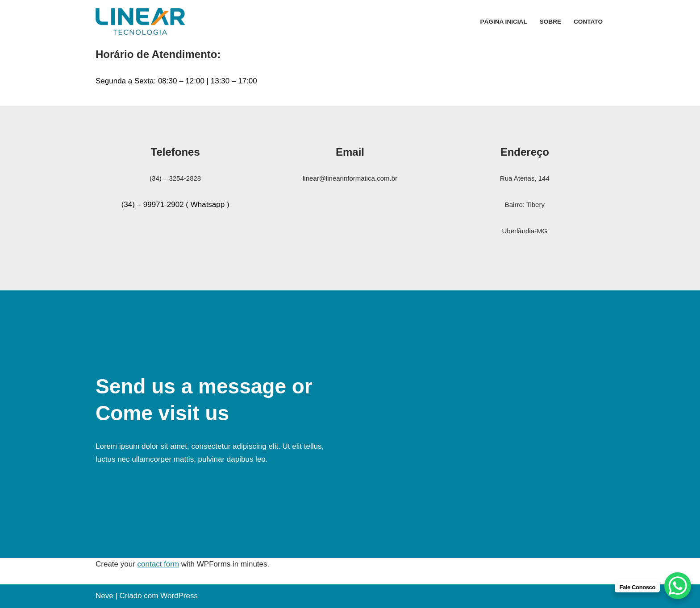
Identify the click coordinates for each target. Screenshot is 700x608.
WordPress (179, 596)
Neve (104, 596)
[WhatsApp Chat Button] (678, 586)
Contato (588, 22)
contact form (158, 564)
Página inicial (503, 22)
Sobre (550, 22)
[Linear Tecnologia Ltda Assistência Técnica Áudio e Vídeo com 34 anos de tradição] (140, 21)
